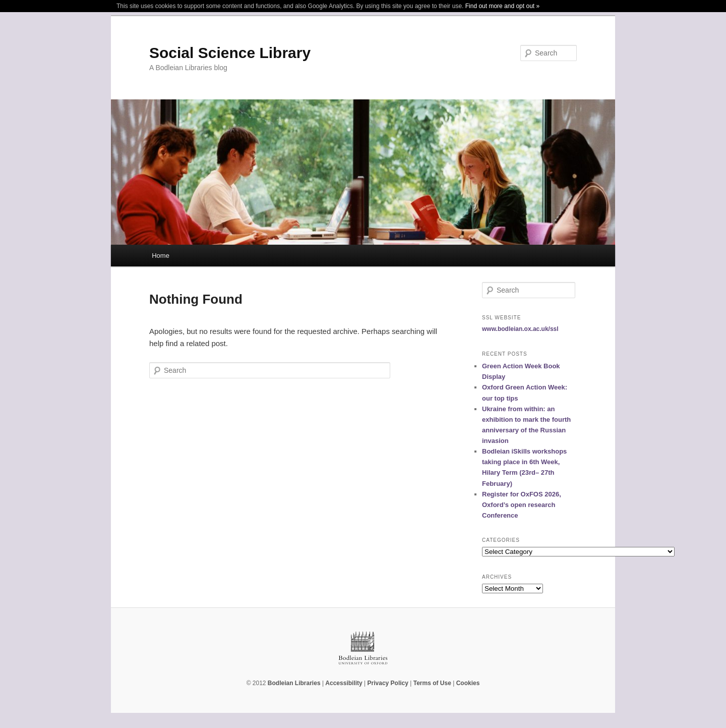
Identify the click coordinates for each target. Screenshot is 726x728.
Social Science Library (230, 53)
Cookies (468, 683)
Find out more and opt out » (502, 6)
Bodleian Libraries (294, 683)
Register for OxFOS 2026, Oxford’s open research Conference (522, 505)
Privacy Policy (388, 683)
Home (161, 256)
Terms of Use (432, 683)
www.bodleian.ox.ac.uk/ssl (520, 329)
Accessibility (344, 683)
